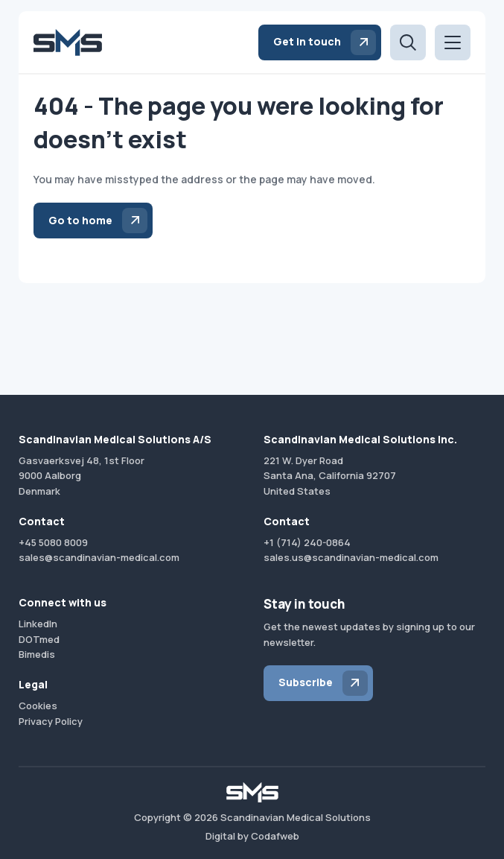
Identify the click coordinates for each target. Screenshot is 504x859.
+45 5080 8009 (53, 542)
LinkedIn (38, 624)
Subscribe (306, 682)
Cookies (38, 706)
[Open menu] (453, 42)
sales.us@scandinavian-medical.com (351, 557)
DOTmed (39, 639)
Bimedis (37, 654)
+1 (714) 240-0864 (307, 542)
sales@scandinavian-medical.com (99, 557)
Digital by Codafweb (252, 836)
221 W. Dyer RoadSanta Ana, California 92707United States (330, 476)
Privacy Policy (51, 721)
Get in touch (307, 41)
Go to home (80, 220)
